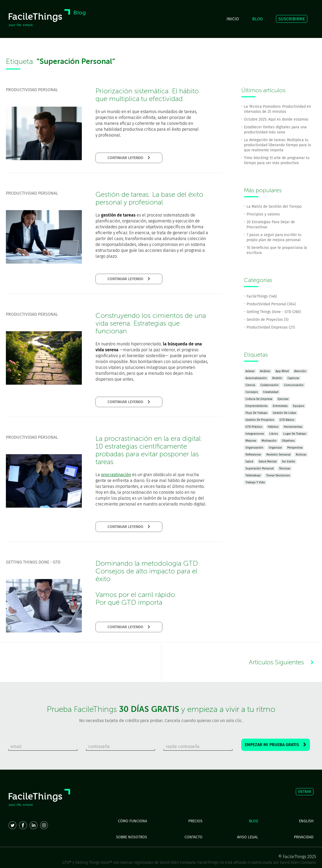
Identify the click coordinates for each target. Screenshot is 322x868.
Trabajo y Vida (255, 482)
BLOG (257, 19)
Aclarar (250, 371)
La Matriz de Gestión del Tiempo (274, 207)
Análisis (265, 371)
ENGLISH (306, 821)
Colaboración (270, 385)
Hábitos (273, 427)
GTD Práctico (254, 427)
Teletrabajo (253, 475)
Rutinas (301, 455)
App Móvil (282, 371)
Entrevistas (280, 406)
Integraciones (255, 434)
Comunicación (294, 385)
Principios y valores (263, 214)
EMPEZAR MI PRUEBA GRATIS (275, 745)
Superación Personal (260, 468)
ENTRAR (305, 792)
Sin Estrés (288, 462)
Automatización (256, 378)
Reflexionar (253, 455)
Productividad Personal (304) (271, 304)
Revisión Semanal (278, 455)
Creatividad (271, 392)
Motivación (269, 441)
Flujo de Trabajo (256, 413)
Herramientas (293, 427)
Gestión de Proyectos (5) (268, 320)
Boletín (277, 378)
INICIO (233, 19)
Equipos (298, 406)
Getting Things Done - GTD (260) (274, 312)
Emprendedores (256, 406)
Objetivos (288, 441)
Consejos (252, 392)
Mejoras (251, 441)
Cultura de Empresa (259, 399)
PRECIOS (195, 821)
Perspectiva (295, 448)
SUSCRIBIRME (292, 19)
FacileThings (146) (262, 296)
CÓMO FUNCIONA (133, 821)
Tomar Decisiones (278, 475)
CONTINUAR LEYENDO (129, 158)
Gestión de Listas (284, 413)
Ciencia (250, 385)
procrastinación (116, 475)
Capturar (293, 378)
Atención (300, 371)
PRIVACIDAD (304, 837)
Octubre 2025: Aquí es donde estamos (276, 119)
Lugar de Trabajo (295, 434)
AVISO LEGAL (248, 837)
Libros (274, 434)
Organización (254, 448)
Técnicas (285, 468)
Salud (249, 462)
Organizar (275, 448)
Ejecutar (283, 399)
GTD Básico (287, 420)
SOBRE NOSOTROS (132, 837)
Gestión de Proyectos (260, 420)
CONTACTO (193, 837)
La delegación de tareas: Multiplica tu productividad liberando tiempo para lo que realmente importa (277, 145)
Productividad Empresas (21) (271, 327)
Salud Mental (268, 462)
